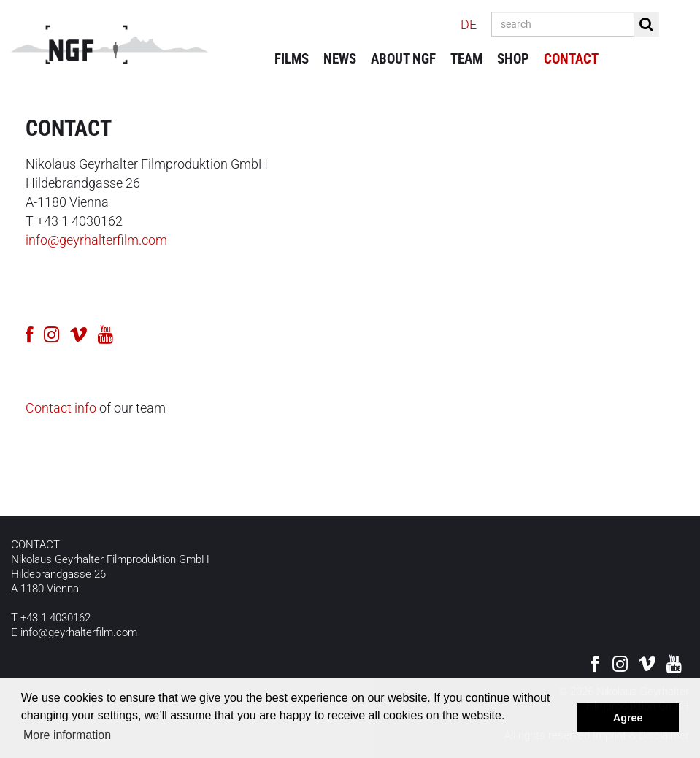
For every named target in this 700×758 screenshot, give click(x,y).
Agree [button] (628, 718)
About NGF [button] (403, 59)
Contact (571, 59)
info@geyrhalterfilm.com (96, 240)
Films (292, 59)
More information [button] (67, 735)
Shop (513, 59)
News (340, 59)
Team (466, 59)
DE (469, 24)
